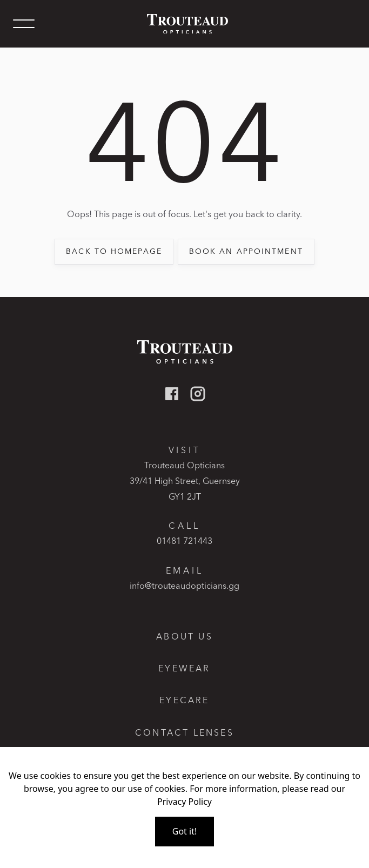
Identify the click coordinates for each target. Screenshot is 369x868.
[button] (24, 24)
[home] (185, 24)
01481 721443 (185, 541)
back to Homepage (114, 251)
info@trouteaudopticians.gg (185, 586)
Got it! (185, 831)
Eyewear (184, 668)
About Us (185, 637)
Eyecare (184, 700)
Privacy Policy (185, 802)
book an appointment (246, 251)
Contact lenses (185, 733)
